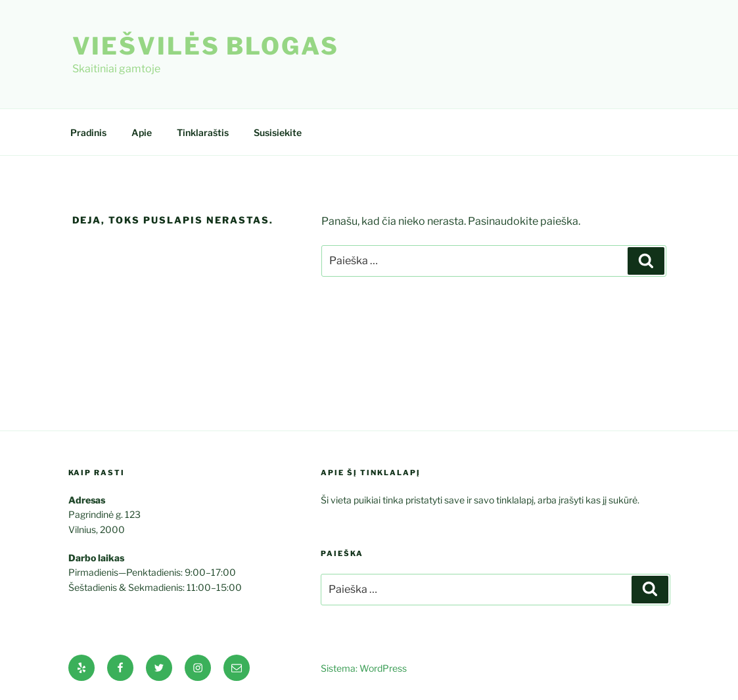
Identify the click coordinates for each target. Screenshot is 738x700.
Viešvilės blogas (206, 46)
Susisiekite (278, 132)
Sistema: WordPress (364, 668)
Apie (142, 132)
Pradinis (88, 132)
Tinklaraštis (203, 132)
